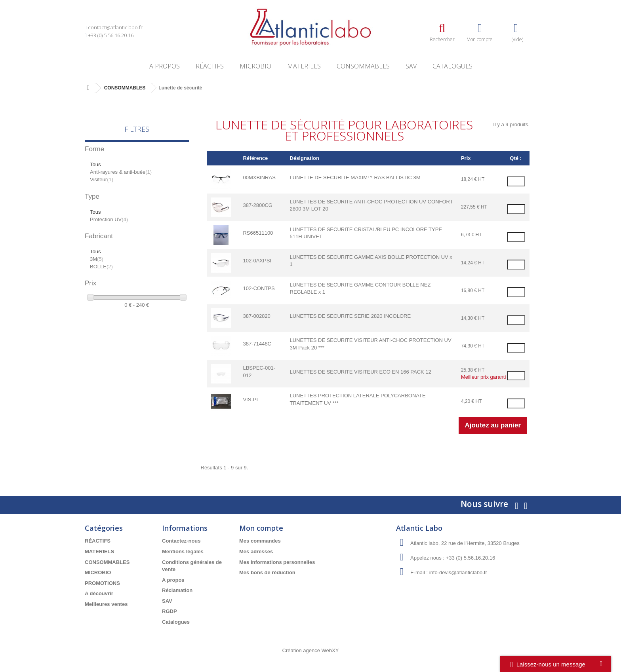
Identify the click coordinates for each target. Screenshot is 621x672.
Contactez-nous (181, 541)
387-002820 (256, 316)
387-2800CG (257, 205)
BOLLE (101, 267)
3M (97, 259)
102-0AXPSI (257, 261)
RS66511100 (258, 233)
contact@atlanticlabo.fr (115, 27)
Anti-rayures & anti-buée (121, 172)
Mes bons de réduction (267, 572)
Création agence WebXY (311, 650)
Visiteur (102, 179)
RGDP (170, 611)
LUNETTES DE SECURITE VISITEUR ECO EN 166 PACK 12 (361, 372)
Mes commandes (260, 541)
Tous (95, 164)
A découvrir (99, 593)
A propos (165, 66)
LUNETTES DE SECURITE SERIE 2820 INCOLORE (351, 316)
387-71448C (257, 344)
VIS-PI (250, 400)
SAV (411, 66)
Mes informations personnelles (277, 562)
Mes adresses (256, 551)
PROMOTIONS (102, 583)
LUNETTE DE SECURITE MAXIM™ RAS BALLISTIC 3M (355, 177)
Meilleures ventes (106, 604)
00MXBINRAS (259, 177)
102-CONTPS (259, 288)
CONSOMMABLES (363, 66)
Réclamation (177, 590)
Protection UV (109, 219)
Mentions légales (183, 551)
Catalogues (452, 66)
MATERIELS (304, 66)
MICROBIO (255, 66)
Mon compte (261, 528)
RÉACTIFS (210, 66)
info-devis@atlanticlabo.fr (458, 572)
